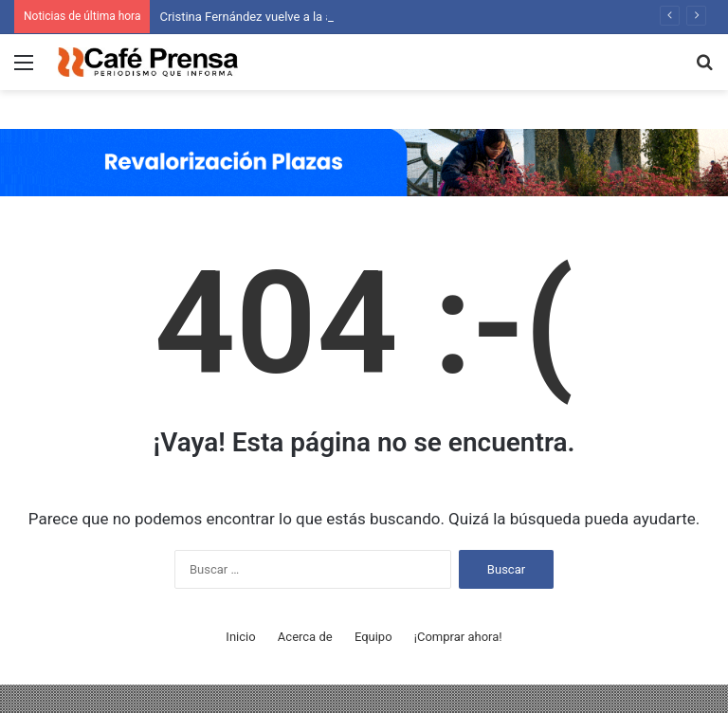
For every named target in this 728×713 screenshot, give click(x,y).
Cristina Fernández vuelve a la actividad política (289, 17)
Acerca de (305, 637)
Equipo (373, 637)
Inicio (240, 637)
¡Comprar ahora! (458, 637)
